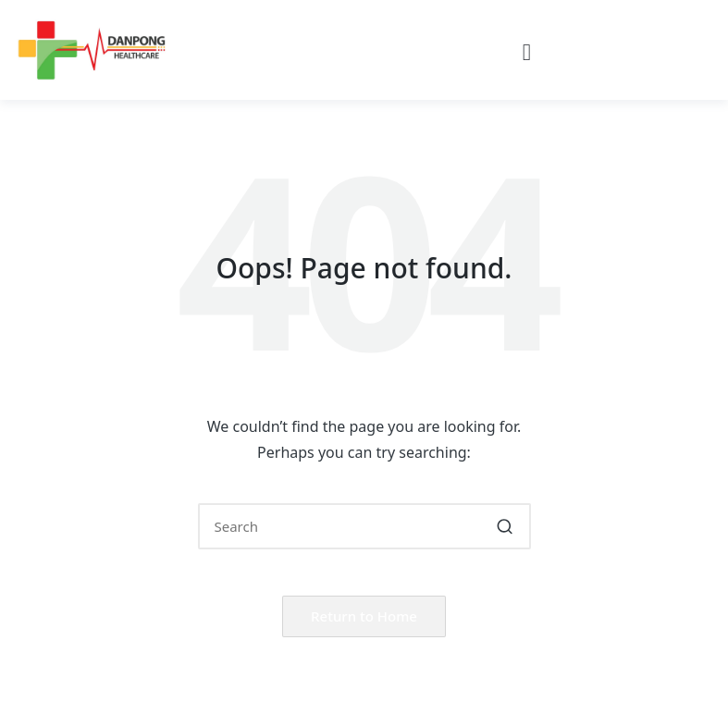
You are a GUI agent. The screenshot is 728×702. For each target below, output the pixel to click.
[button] (527, 53)
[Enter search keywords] (364, 526)
